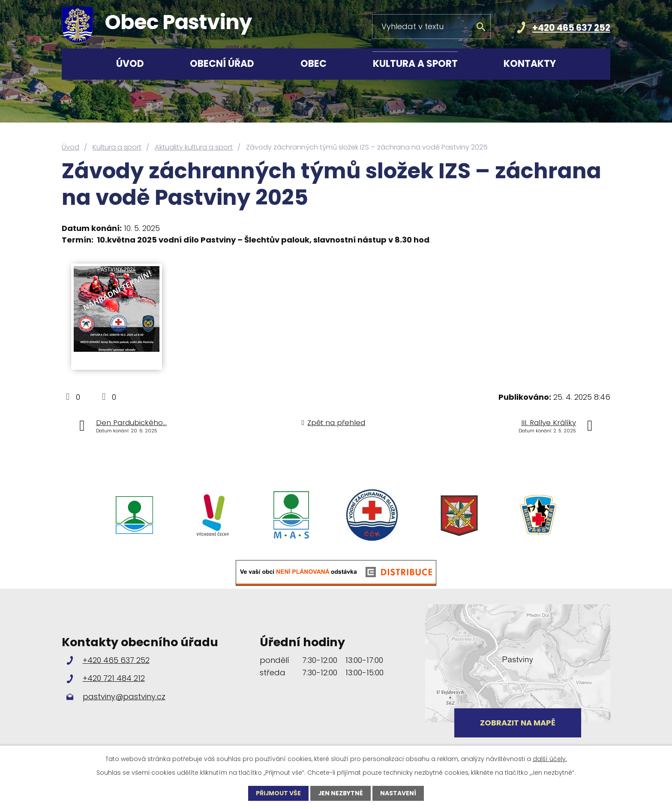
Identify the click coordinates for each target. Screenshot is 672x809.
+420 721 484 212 (114, 678)
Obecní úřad (222, 64)
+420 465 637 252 (571, 28)
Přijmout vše (278, 793)
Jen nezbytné (341, 793)
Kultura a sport (415, 64)
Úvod (130, 64)
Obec (313, 64)
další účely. (550, 759)
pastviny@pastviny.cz (124, 697)
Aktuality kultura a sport (194, 147)
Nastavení (399, 793)
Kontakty (530, 64)
